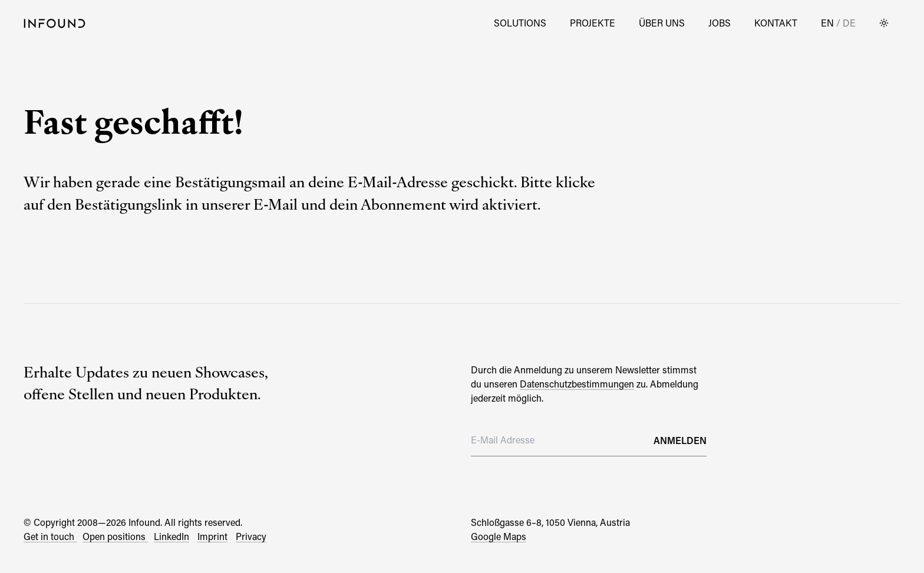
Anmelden (680, 440)
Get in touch (50, 536)
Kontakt (776, 23)
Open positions (115, 536)
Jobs (720, 23)
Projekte (593, 23)
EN (829, 23)
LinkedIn (171, 536)
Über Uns (662, 23)
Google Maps (499, 536)
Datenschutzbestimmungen (577, 384)
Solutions (520, 23)
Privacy (251, 536)
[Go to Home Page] (55, 23)
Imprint (212, 536)
